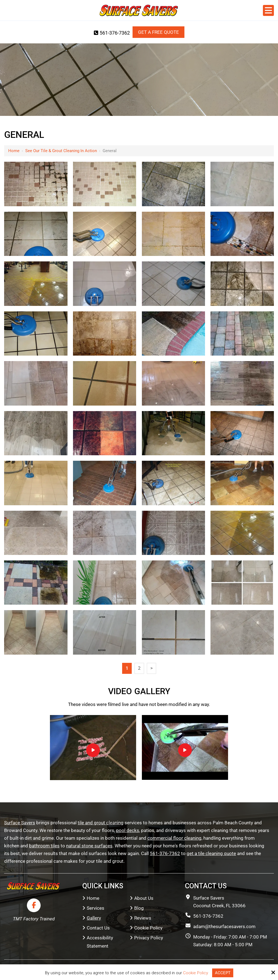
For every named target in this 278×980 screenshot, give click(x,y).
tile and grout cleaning (101, 823)
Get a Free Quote (158, 32)
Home (14, 151)
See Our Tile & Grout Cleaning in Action (61, 151)
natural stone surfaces (89, 846)
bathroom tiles (44, 846)
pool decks (128, 830)
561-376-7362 (112, 33)
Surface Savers (20, 823)
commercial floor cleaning (174, 838)
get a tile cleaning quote (211, 853)
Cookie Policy (196, 973)
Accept (223, 973)
